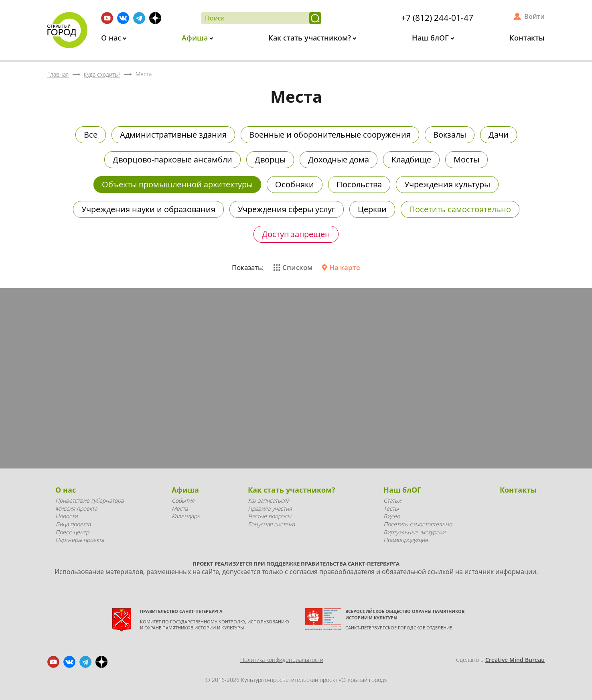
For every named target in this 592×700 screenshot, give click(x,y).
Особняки (295, 184)
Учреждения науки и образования (148, 209)
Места (180, 508)
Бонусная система (271, 524)
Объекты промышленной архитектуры (177, 184)
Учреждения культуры (447, 184)
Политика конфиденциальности (282, 660)
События (183, 500)
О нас (112, 38)
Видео (392, 516)
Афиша (196, 38)
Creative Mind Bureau (515, 660)
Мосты (466, 159)
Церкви (372, 209)
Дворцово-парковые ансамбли (172, 159)
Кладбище (411, 159)
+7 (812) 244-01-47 (437, 18)
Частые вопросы (270, 516)
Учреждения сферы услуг (287, 209)
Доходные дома (339, 159)
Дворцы (270, 159)
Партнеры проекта (80, 540)
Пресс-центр (72, 532)
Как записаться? (268, 500)
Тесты (391, 508)
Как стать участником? (311, 38)
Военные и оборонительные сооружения (330, 135)
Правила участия (270, 508)
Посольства (359, 184)
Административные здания (173, 135)
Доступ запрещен (296, 234)
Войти (534, 16)
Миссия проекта (76, 508)
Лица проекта (73, 524)
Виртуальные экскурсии (414, 532)
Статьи (392, 500)
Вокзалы (450, 135)
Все (91, 135)
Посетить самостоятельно (460, 209)
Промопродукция (405, 540)
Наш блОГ (431, 38)
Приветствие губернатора (89, 500)
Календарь (186, 516)
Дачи (499, 135)
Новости (66, 516)
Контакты (527, 38)
